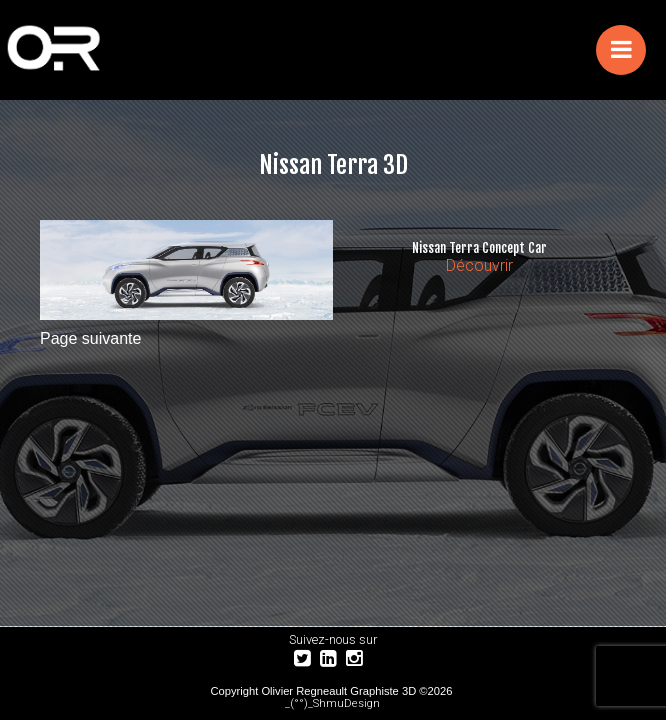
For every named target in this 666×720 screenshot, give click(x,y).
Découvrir (479, 265)
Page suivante (90, 338)
